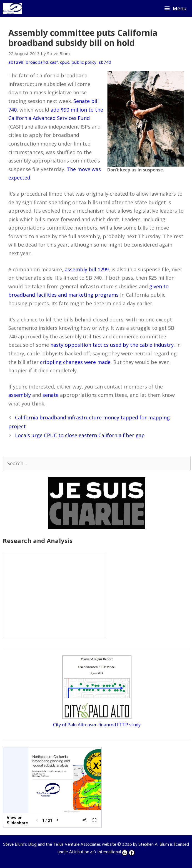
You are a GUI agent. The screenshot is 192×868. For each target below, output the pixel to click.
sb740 (105, 62)
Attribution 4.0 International (102, 852)
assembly (20, 395)
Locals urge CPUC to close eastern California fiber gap (80, 435)
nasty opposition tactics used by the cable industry (112, 345)
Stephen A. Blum (154, 844)
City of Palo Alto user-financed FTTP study (97, 725)
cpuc (65, 62)
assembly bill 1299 (87, 269)
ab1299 (16, 62)
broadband (37, 62)
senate (51, 395)
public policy (84, 62)
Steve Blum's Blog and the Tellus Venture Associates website (60, 844)
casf (54, 62)
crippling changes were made (75, 362)
